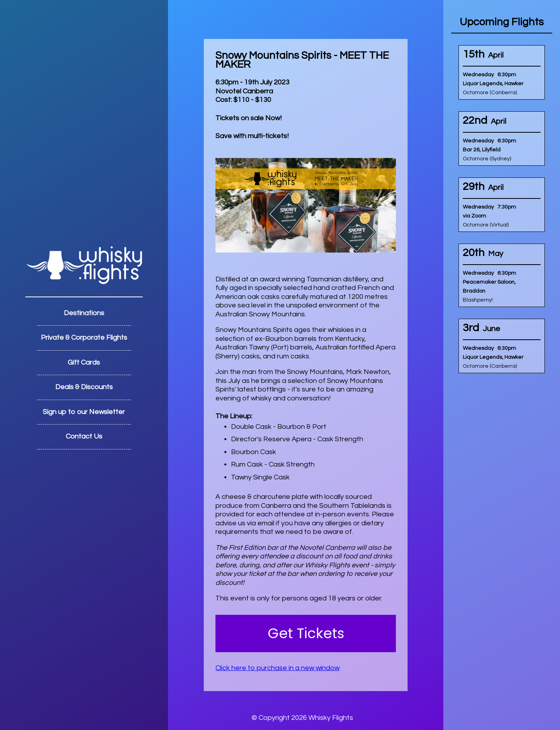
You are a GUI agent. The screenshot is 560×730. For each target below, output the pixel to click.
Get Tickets (306, 633)
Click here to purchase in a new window (277, 668)
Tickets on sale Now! (248, 118)
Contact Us (84, 436)
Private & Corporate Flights (84, 338)
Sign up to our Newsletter (84, 412)
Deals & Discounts (84, 387)
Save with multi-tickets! (252, 136)
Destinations (84, 313)
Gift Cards (84, 362)
